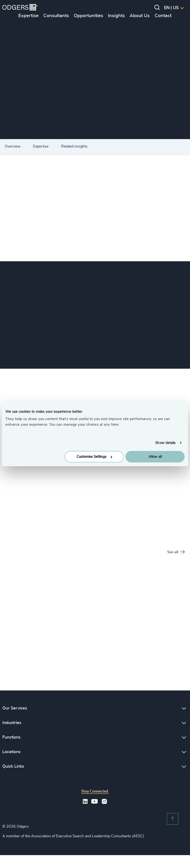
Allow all (155, 457)
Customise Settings (94, 457)
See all (176, 552)
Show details (165, 443)
